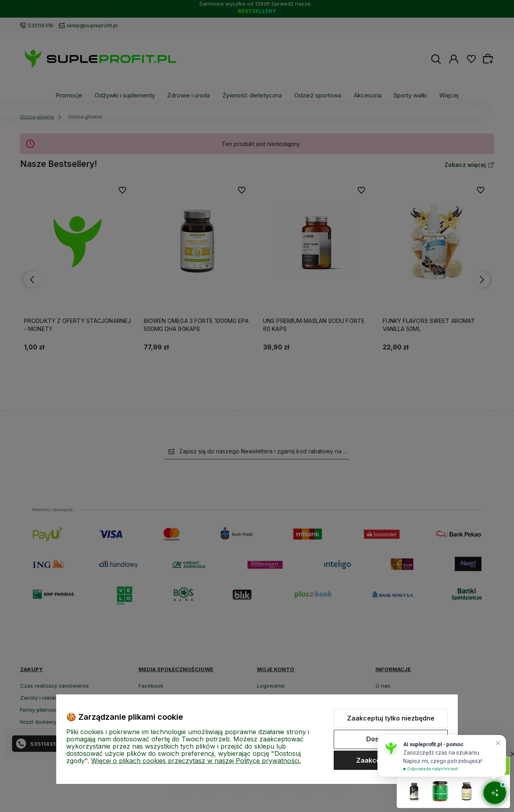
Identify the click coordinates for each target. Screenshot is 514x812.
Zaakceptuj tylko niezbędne (391, 718)
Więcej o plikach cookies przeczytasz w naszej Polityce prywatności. (196, 761)
